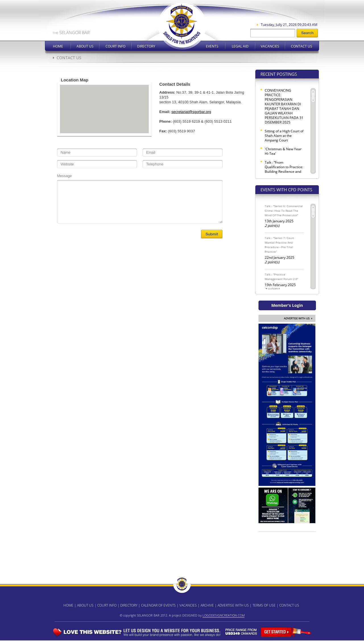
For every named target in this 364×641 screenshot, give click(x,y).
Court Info (115, 46)
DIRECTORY (129, 605)
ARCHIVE (207, 605)
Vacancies (270, 46)
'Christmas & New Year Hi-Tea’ (283, 151)
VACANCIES (188, 605)
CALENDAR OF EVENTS (158, 605)
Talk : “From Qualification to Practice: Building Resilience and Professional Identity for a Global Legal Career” (284, 172)
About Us (85, 46)
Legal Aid (240, 46)
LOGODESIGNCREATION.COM (224, 615)
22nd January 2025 (284, 250)
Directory (146, 46)
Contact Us (302, 46)
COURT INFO (107, 605)
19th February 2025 (284, 282)
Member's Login (287, 305)
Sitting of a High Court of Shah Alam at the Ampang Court (284, 136)
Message (64, 176)
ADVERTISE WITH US (233, 605)
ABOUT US (85, 605)
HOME (68, 605)
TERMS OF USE (264, 605)
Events (212, 46)
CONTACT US (289, 605)
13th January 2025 (284, 216)
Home (58, 46)
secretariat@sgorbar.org (191, 112)
